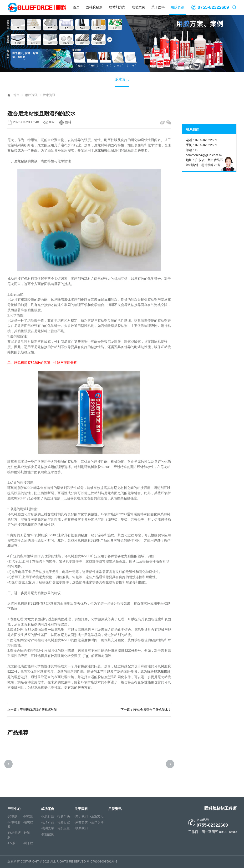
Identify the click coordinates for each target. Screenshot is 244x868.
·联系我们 (81, 829)
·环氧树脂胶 (14, 825)
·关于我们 (81, 817)
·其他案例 (48, 834)
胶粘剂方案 (117, 7)
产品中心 (14, 809)
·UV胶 (11, 843)
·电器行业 (63, 823)
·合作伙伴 (97, 823)
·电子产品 (48, 823)
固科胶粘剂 (94, 7)
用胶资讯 (178, 7)
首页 (76, 7)
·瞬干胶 (28, 843)
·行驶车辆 (63, 817)
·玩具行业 (48, 817)
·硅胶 (26, 833)
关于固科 (158, 7)
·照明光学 (48, 829)
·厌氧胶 (13, 817)
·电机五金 (63, 829)
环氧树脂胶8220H (27, 363)
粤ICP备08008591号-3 (102, 862)
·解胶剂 (28, 817)
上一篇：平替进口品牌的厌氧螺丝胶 (32, 710)
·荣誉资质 (81, 823)
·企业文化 (97, 817)
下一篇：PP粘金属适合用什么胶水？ (146, 710)
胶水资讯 (122, 79)
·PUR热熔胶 (14, 835)
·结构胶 (28, 823)
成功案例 (138, 7)
